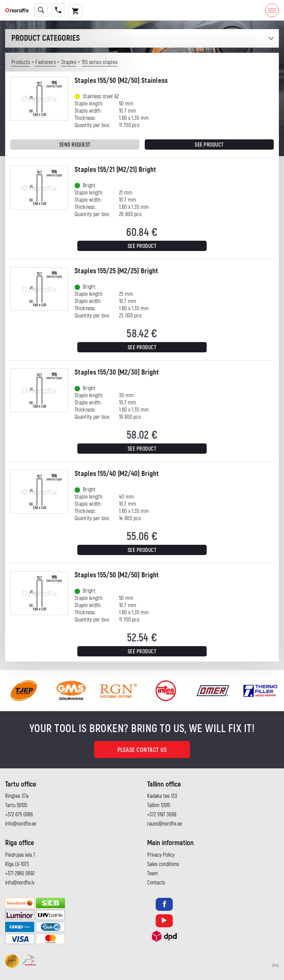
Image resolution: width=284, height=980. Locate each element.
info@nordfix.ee (21, 824)
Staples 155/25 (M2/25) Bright (117, 271)
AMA (275, 966)
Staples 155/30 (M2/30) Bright (117, 372)
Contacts (156, 883)
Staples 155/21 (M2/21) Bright (115, 170)
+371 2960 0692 (20, 874)
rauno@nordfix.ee (165, 824)
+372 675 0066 (19, 815)
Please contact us (142, 750)
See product (209, 145)
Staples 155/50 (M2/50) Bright (117, 575)
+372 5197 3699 (162, 815)
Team (153, 874)
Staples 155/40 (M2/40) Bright (117, 474)
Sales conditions (163, 864)
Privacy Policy (161, 855)
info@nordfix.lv (20, 883)
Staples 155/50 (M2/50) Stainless (121, 81)
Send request (75, 145)
